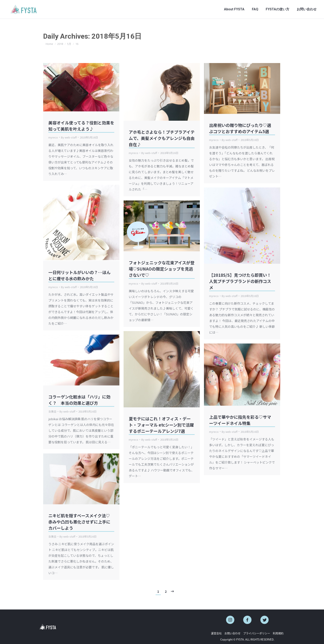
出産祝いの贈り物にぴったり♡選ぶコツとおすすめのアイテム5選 (240, 128)
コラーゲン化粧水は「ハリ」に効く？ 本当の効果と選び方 (79, 400)
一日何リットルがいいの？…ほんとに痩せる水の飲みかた (79, 275)
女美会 (52, 411)
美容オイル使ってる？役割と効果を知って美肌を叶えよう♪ (81, 126)
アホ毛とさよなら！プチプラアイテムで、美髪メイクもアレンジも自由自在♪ (162, 138)
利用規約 (278, 633)
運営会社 (216, 633)
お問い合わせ (232, 633)
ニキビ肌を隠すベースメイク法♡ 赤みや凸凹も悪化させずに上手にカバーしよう (79, 522)
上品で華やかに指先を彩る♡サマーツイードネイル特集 (240, 420)
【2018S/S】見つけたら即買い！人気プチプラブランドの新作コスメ (240, 281)
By (69, 137)
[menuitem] (234, 9)
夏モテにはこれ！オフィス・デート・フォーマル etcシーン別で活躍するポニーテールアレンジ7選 (161, 425)
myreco (53, 137)
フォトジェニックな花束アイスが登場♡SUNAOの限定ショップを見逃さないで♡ (162, 269)
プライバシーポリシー (257, 633)
